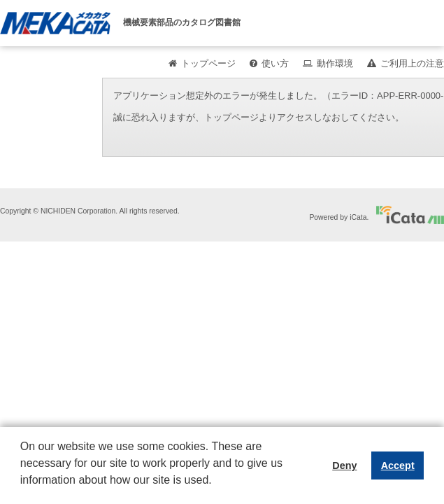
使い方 (275, 63)
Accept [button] (398, 465)
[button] (22, 491)
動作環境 (335, 63)
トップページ (208, 63)
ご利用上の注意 (412, 63)
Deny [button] (344, 465)
